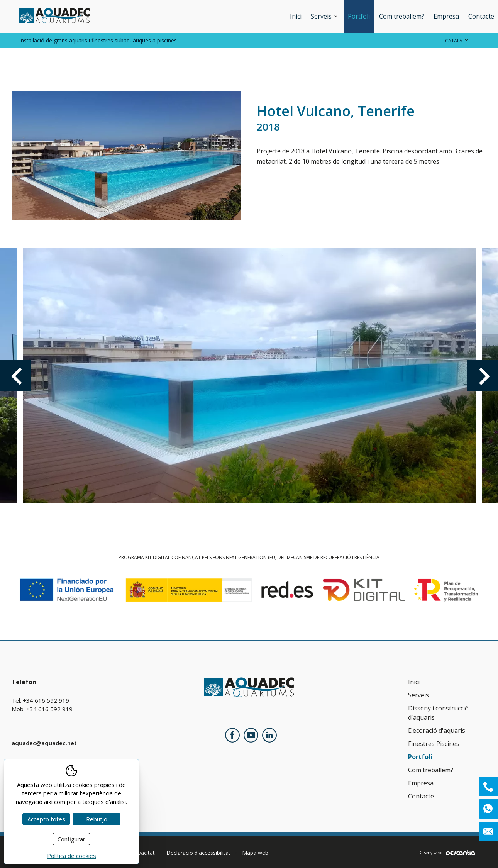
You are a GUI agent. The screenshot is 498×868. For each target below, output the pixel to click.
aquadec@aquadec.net (44, 743)
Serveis (325, 16)
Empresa (446, 16)
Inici (296, 16)
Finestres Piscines (434, 744)
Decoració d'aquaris (437, 731)
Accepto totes (46, 819)
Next (483, 375)
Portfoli (359, 16)
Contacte (481, 16)
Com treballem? (402, 16)
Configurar (71, 839)
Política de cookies (72, 856)
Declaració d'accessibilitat (198, 853)
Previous (15, 375)
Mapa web (255, 853)
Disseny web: (447, 853)
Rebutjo (97, 819)
